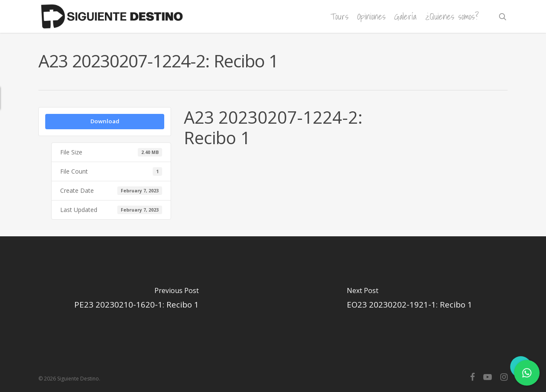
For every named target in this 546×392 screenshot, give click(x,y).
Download (105, 121)
